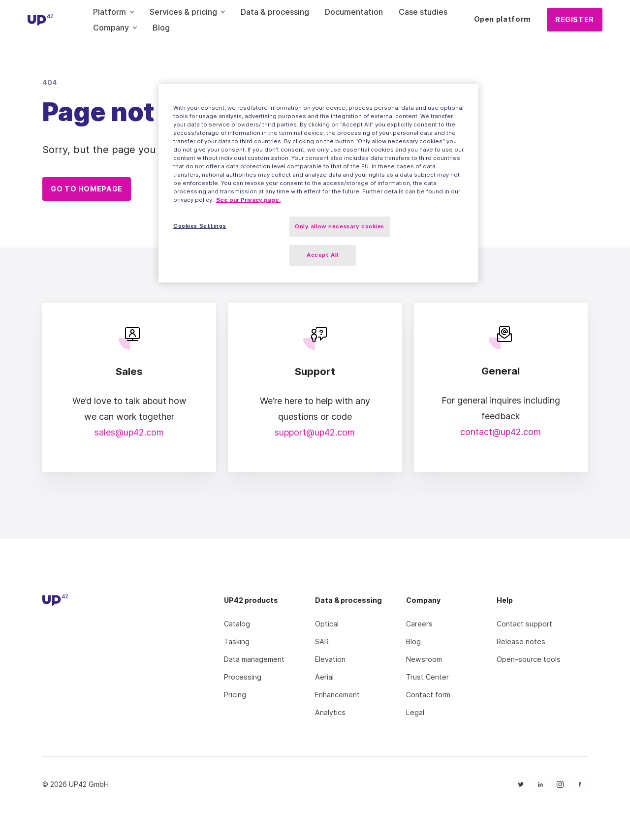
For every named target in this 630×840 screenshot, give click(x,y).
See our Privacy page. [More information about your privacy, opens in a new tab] (248, 200)
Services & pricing (187, 12)
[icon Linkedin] (540, 777)
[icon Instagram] (560, 777)
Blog (161, 28)
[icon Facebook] (580, 777)
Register (575, 19)
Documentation (354, 12)
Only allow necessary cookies (340, 226)
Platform (113, 12)
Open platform (503, 19)
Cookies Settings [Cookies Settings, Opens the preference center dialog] (200, 226)
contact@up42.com (501, 424)
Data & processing (275, 12)
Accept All (323, 255)
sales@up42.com (129, 425)
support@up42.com (315, 425)
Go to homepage (87, 189)
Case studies (423, 12)
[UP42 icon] (41, 20)
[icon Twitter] (521, 777)
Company (115, 28)
